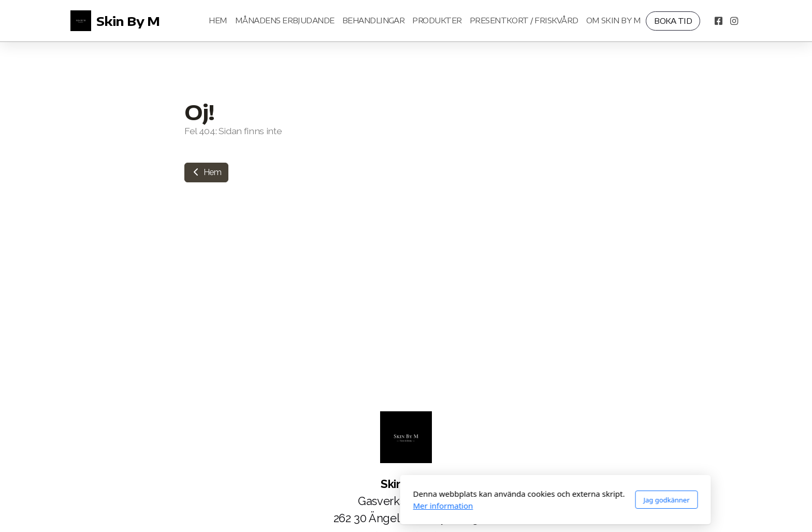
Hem (206, 172)
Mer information (294, 506)
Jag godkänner (517, 500)
